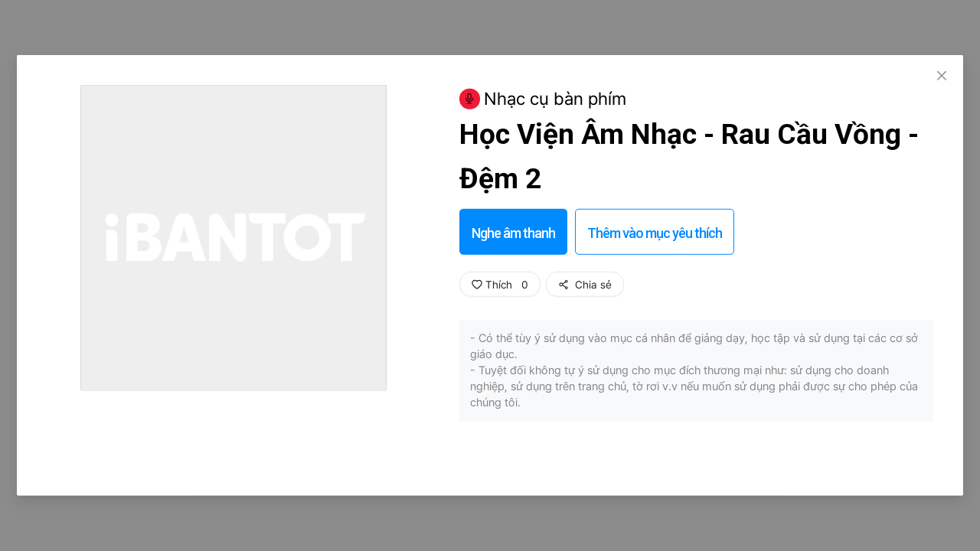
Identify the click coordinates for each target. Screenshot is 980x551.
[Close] (942, 77)
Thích (500, 285)
